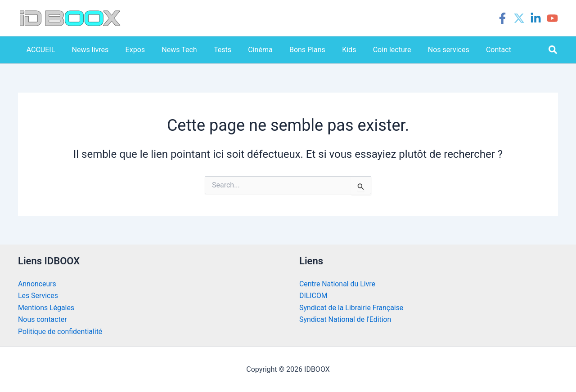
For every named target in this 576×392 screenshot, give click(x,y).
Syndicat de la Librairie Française (352, 308)
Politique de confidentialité (61, 332)
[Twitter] (519, 18)
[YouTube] (552, 18)
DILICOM (313, 296)
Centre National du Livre (337, 284)
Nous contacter (43, 319)
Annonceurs (37, 284)
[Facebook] (502, 18)
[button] (553, 50)
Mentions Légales (46, 308)
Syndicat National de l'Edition (346, 319)
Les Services (38, 296)
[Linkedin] (536, 18)
